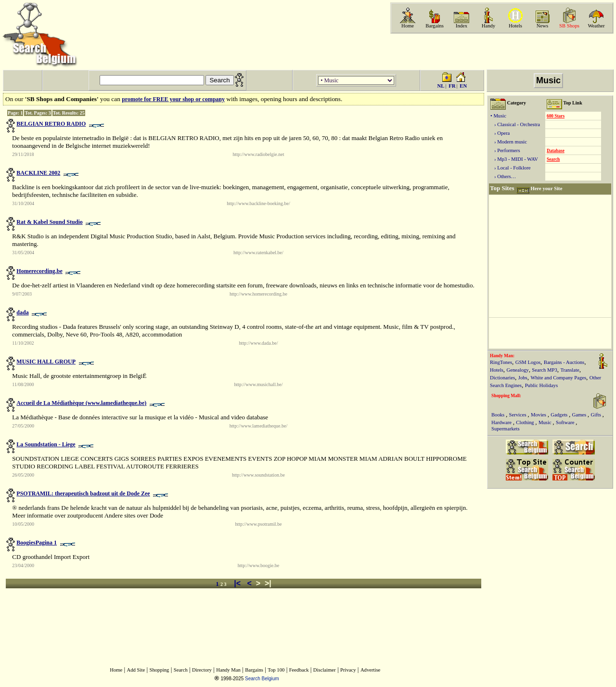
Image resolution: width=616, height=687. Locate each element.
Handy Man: (502, 356)
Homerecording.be (39, 271)
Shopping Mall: (506, 396)
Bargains (435, 26)
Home (408, 26)
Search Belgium (262, 679)
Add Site (136, 670)
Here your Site (546, 188)
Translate (570, 370)
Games (580, 415)
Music (545, 422)
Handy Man (228, 670)
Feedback (299, 670)
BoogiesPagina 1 (37, 543)
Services (519, 415)
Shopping (160, 670)
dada (22, 312)
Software (566, 422)
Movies (539, 415)
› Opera (500, 133)
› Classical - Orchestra (515, 124)
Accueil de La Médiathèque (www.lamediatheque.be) (81, 403)
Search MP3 (544, 370)
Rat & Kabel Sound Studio (49, 222)
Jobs (523, 378)
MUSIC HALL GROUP (46, 362)
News (542, 26)
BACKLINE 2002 (38, 173)
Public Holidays (541, 385)
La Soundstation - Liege (46, 444)
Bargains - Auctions (564, 362)
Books (499, 415)
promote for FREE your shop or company (173, 99)
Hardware (502, 422)
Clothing (526, 422)
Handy (488, 26)
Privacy (348, 670)
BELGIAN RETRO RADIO (51, 124)
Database (556, 151)
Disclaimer (325, 670)
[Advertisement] (501, 52)
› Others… (503, 176)
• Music (498, 116)
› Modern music (509, 142)
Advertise (370, 670)
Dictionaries (502, 378)
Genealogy (518, 370)
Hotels (515, 26)
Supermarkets (506, 429)
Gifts (597, 415)
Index (462, 26)
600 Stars (556, 116)
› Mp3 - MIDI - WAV (514, 159)
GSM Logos (528, 362)
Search (553, 159)
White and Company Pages (558, 378)
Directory (202, 670)
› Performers (505, 150)
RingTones (501, 362)
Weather (596, 26)
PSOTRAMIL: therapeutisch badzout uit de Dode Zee (83, 493)
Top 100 (276, 670)
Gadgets (560, 415)
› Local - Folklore (510, 168)
